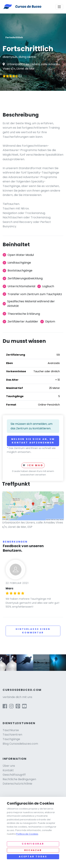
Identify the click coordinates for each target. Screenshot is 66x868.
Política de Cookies (27, 834)
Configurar (33, 844)
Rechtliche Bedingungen (19, 779)
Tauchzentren (12, 735)
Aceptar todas (33, 857)
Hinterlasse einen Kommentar (33, 631)
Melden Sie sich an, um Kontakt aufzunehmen (33, 441)
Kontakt (8, 770)
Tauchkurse (11, 730)
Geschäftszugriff (14, 775)
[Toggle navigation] (59, 7)
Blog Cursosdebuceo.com (20, 744)
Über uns (9, 766)
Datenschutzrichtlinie (17, 784)
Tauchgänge (11, 739)
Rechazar (33, 850)
